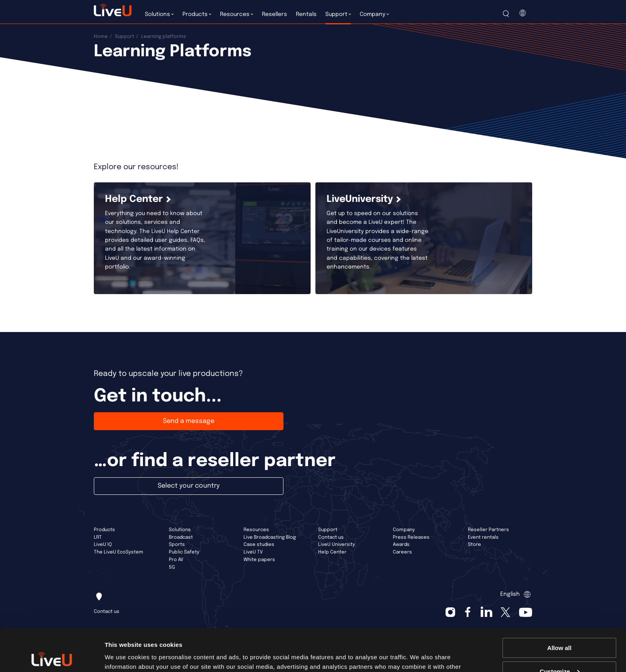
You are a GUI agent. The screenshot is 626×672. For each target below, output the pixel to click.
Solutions (180, 530)
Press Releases (411, 538)
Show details (123, 656)
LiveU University (337, 545)
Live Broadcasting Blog (270, 538)
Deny (560, 652)
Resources (256, 530)
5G (172, 567)
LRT (98, 538)
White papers (259, 560)
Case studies (259, 545)
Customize (560, 629)
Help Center (332, 552)
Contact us (331, 538)
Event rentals (483, 538)
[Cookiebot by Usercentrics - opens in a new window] (52, 656)
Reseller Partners (488, 530)
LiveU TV (253, 552)
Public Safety (184, 552)
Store (474, 545)
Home (101, 37)
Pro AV (176, 560)
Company (404, 530)
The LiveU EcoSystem (119, 552)
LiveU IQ (103, 545)
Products (104, 530)
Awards (401, 545)
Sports (177, 545)
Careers (402, 552)
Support (125, 37)
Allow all (560, 606)
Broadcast (181, 538)
